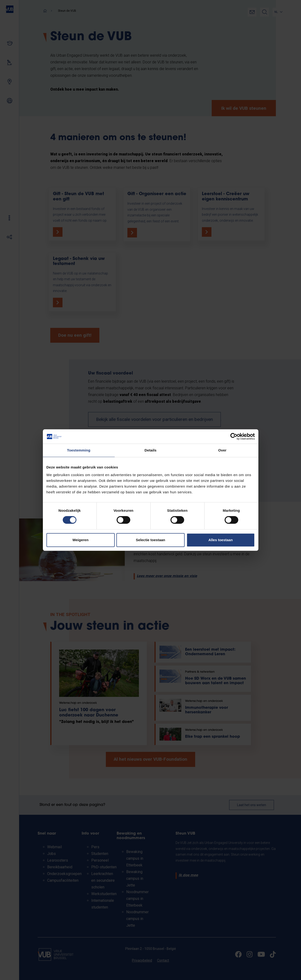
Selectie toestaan (150, 540)
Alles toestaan (221, 540)
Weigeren (80, 540)
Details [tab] (151, 450)
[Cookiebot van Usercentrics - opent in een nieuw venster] (234, 436)
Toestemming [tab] (79, 450)
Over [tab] (222, 450)
